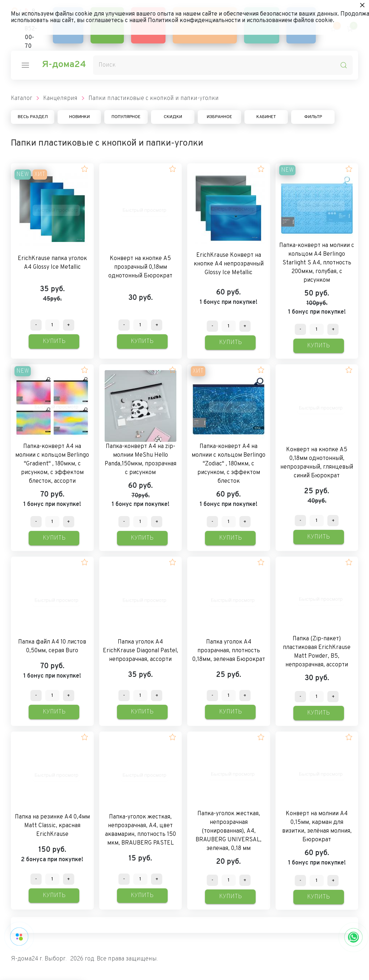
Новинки (79, 117)
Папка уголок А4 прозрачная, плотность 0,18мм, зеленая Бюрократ (229, 651)
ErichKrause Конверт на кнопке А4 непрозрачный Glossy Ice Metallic (229, 264)
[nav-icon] (25, 65)
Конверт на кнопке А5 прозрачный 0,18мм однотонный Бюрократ (140, 267)
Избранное (219, 117)
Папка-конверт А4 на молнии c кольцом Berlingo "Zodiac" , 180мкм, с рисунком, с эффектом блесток (228, 464)
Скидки (173, 117)
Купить (54, 342)
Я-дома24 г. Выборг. (39, 959)
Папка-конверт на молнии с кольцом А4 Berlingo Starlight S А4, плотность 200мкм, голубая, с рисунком (317, 263)
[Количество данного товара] (52, 325)
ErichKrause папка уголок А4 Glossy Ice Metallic (52, 263)
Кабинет (266, 117)
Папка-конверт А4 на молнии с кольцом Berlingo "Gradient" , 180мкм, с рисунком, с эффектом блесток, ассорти (52, 464)
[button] (85, 169)
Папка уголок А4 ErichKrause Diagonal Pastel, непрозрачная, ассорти (141, 651)
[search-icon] (344, 65)
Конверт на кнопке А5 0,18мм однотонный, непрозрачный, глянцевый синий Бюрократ (317, 463)
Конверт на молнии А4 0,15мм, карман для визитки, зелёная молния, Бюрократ (317, 827)
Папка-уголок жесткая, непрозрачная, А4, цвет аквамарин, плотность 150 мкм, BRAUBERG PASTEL (141, 830)
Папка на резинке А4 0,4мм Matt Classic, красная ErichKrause (52, 826)
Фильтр (313, 117)
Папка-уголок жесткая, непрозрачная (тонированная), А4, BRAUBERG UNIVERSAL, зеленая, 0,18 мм (228, 831)
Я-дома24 (64, 65)
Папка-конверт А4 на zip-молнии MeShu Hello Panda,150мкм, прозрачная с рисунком (141, 460)
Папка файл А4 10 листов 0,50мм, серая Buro (52, 646)
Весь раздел (33, 117)
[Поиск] (223, 65)
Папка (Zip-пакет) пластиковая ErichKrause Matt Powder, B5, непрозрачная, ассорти (317, 652)
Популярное (126, 117)
